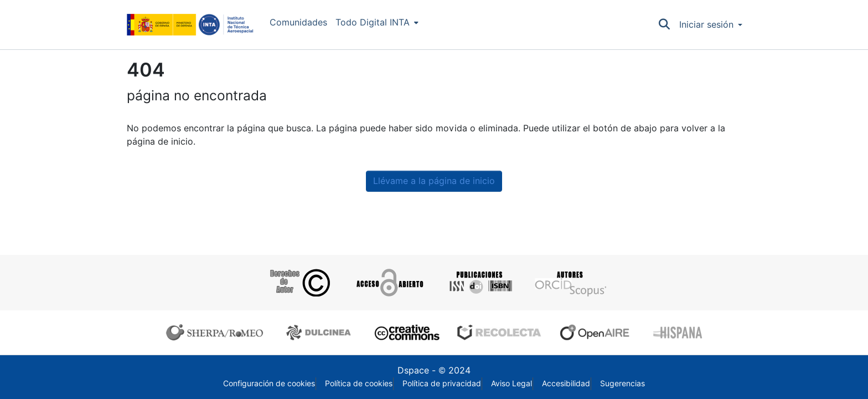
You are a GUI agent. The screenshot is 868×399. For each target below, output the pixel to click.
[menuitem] (377, 23)
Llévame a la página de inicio (434, 181)
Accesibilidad (566, 383)
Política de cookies (359, 383)
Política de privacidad (442, 383)
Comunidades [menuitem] (298, 22)
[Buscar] (665, 25)
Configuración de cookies (269, 383)
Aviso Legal (512, 383)
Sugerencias (622, 383)
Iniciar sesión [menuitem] (706, 25)
